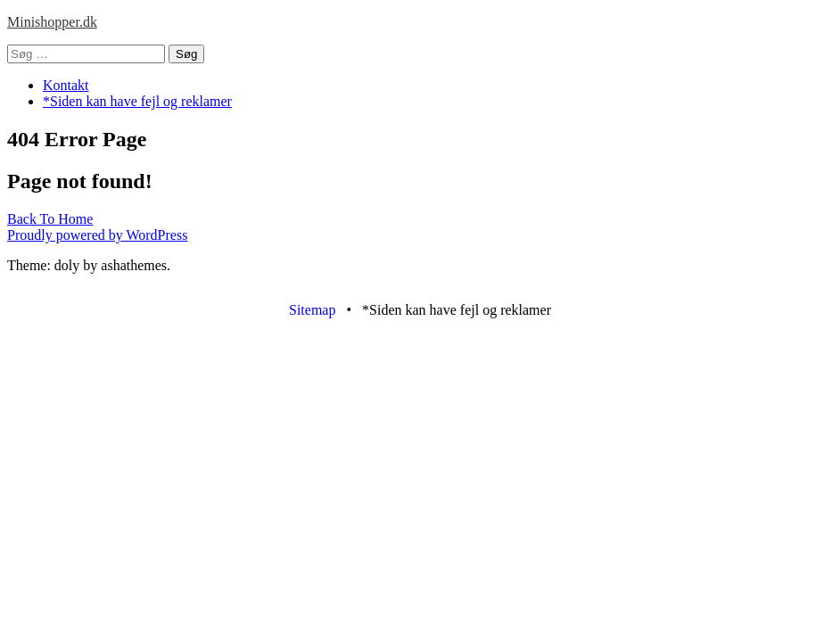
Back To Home (50, 219)
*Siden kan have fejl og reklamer (137, 101)
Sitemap (312, 310)
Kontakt (66, 85)
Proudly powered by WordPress (97, 235)
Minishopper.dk (52, 22)
